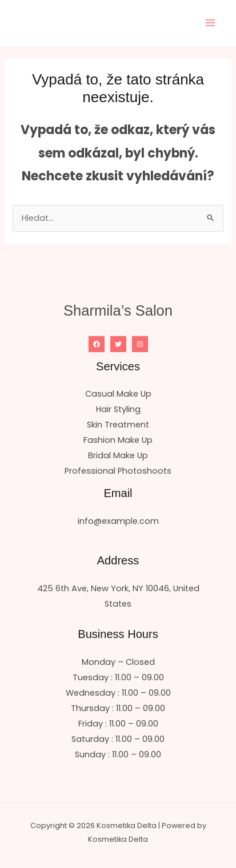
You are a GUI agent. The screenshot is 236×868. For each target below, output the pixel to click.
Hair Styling (118, 409)
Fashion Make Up (118, 440)
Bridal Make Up (118, 455)
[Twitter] (118, 344)
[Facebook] (97, 344)
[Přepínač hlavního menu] (210, 23)
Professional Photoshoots (118, 471)
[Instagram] (140, 344)
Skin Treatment (118, 425)
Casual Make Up (118, 394)
